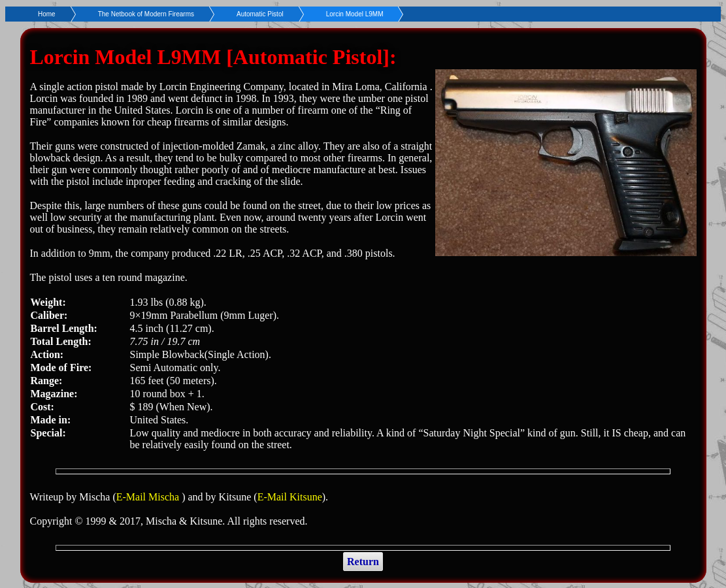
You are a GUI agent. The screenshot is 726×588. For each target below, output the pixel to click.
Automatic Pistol (260, 14)
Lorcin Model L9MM (355, 14)
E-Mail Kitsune (290, 497)
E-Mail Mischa (149, 497)
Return (363, 562)
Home (47, 14)
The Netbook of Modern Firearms (146, 14)
